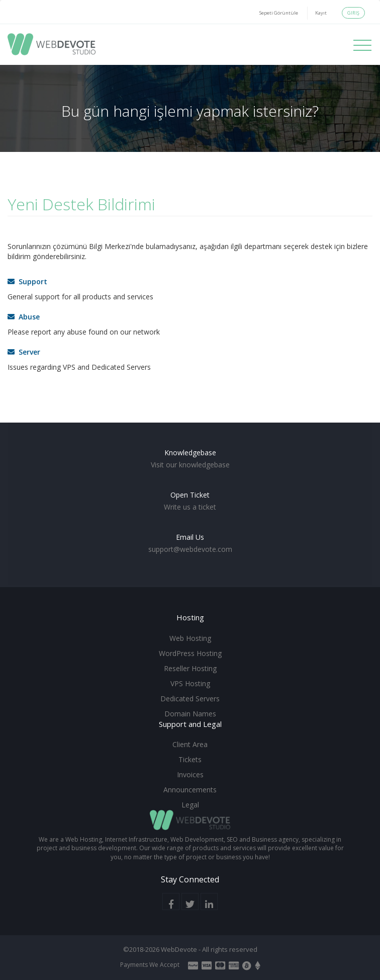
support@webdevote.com (190, 549)
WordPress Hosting (190, 653)
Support (27, 281)
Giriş (353, 13)
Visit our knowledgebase (190, 465)
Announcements (190, 790)
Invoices (190, 774)
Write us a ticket (190, 507)
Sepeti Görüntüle (279, 13)
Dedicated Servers (190, 699)
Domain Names (190, 714)
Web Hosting (190, 638)
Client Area (190, 744)
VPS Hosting (190, 683)
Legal (190, 805)
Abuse (24, 317)
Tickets (190, 759)
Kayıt (321, 13)
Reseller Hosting (190, 668)
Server (24, 352)
